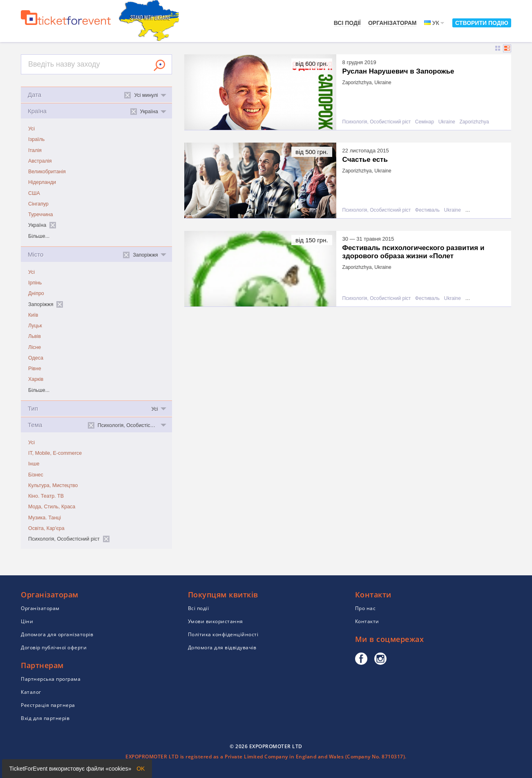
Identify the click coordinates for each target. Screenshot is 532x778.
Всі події (347, 23)
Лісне (35, 347)
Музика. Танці (45, 518)
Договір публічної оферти (54, 647)
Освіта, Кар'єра (46, 528)
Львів (35, 336)
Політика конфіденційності (223, 634)
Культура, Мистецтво (53, 485)
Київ (33, 315)
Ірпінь (35, 283)
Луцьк (35, 326)
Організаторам (392, 23)
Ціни (27, 621)
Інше (34, 464)
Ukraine (447, 122)
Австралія (40, 161)
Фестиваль (427, 210)
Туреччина (40, 215)
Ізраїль (36, 139)
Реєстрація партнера (48, 705)
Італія (35, 150)
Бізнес (36, 475)
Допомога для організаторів (57, 634)
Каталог (31, 692)
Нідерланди (42, 182)
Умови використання (216, 621)
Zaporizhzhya (474, 122)
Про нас (365, 608)
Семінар (425, 122)
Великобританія (47, 172)
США (34, 193)
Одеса (36, 358)
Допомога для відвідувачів (222, 647)
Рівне (35, 369)
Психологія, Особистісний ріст (377, 122)
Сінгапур (38, 204)
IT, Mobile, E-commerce (55, 453)
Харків (36, 379)
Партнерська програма (51, 679)
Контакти (367, 621)
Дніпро (36, 293)
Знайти (159, 65)
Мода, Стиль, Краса (52, 507)
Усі (31, 129)
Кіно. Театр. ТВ (46, 496)
